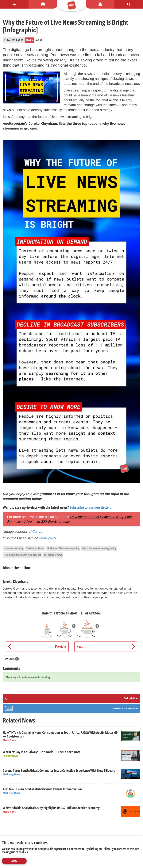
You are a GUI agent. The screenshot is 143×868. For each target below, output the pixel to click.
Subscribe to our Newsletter (125, 708)
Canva (37, 532)
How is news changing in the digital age (22, 555)
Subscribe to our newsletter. (90, 507)
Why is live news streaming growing (99, 548)
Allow (14, 861)
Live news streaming (14, 548)
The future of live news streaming (63, 548)
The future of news (35, 548)
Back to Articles (131, 698)
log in (16, 677)
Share (12, 659)
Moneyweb (47, 538)
